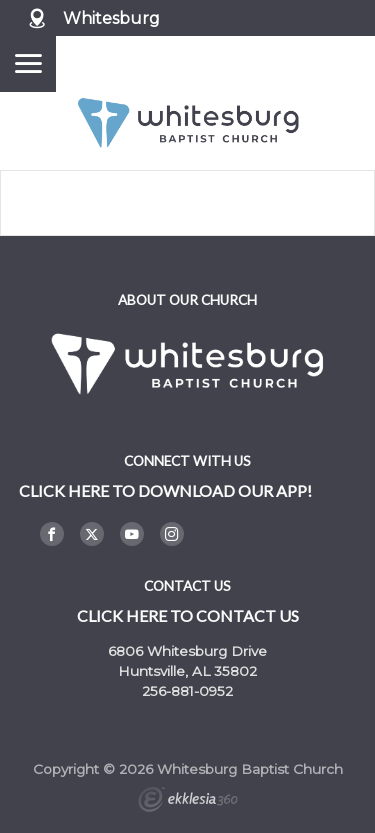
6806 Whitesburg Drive (187, 651)
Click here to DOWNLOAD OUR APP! (165, 490)
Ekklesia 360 (188, 802)
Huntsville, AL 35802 (187, 671)
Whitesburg (111, 18)
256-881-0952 (187, 691)
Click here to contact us (188, 615)
